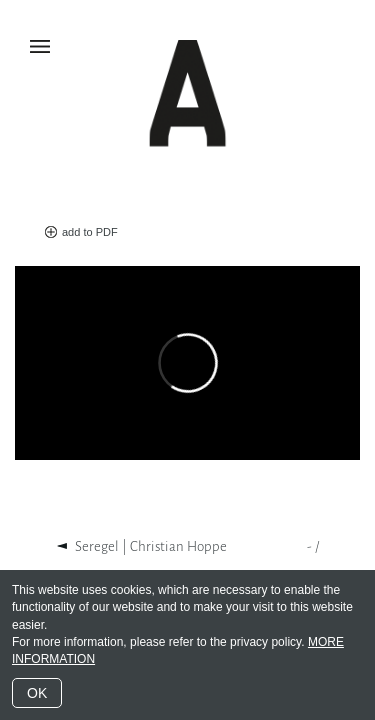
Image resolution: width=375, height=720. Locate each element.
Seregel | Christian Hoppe (151, 546)
